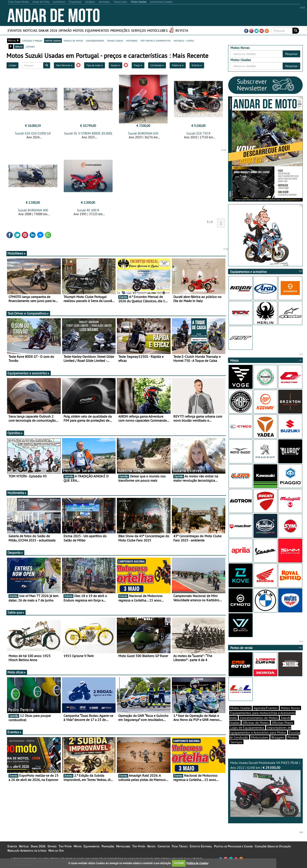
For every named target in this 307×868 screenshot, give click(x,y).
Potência (178, 65)
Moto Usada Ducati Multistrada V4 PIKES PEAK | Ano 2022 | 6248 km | (265, 789)
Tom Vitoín (65, 846)
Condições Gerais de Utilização (273, 846)
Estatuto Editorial (201, 846)
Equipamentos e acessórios (29, 373)
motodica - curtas (184, 40)
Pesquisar (291, 54)
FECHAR (179, 863)
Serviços (139, 30)
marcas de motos (73, 40)
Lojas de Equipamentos (247, 728)
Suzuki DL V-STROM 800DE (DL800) (88, 133)
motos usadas (53, 40)
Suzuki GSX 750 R (198, 133)
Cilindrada (157, 65)
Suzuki (115, 65)
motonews (132, 40)
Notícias (30, 30)
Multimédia (17, 493)
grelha (19, 46)
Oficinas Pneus (282, 723)
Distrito (197, 65)
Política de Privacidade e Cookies (233, 846)
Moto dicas (17, 672)
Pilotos (293, 737)
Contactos (164, 846)
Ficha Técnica (180, 846)
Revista (182, 30)
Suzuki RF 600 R (88, 210)
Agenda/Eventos (266, 708)
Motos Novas (290, 708)
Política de (197, 863)
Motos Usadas (240, 708)
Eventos (15, 30)
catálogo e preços (32, 40)
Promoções (120, 30)
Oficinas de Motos (256, 723)
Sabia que (16, 612)
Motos (78, 30)
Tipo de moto (95, 65)
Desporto (15, 553)
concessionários (95, 40)
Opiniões (15, 433)
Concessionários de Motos (259, 718)
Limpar (12, 65)
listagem (30, 46)
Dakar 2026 (48, 30)
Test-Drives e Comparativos (28, 313)
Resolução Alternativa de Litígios (27, 851)
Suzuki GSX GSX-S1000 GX (33, 133)
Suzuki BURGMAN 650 (143, 133)
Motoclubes (158, 30)
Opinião (65, 30)
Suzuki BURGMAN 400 (33, 210)
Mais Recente (64, 65)
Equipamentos (97, 30)
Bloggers (278, 737)
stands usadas (115, 40)
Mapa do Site (56, 851)
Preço (138, 65)
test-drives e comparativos (155, 40)
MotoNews (17, 253)
